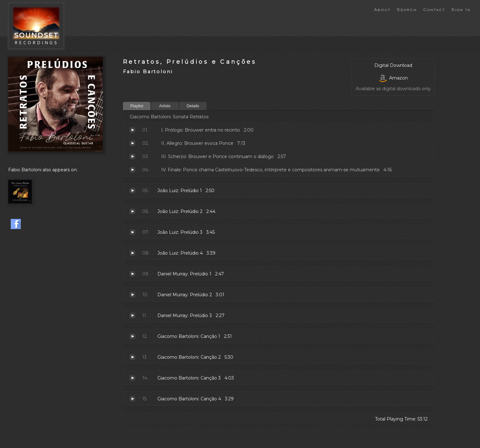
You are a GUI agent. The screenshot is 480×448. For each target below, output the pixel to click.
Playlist (137, 106)
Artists (165, 106)
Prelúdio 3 (132, 232)
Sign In (461, 9)
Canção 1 (132, 336)
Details (193, 106)
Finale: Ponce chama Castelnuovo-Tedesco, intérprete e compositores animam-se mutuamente (132, 170)
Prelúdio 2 (132, 211)
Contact (434, 9)
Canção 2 (132, 357)
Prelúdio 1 (132, 191)
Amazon (393, 78)
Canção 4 (132, 399)
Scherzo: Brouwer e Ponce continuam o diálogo (132, 156)
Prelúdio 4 (132, 253)
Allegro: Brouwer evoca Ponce (132, 143)
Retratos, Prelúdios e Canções (190, 62)
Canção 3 (132, 378)
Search (407, 9)
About (382, 9)
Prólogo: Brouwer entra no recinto (132, 130)
